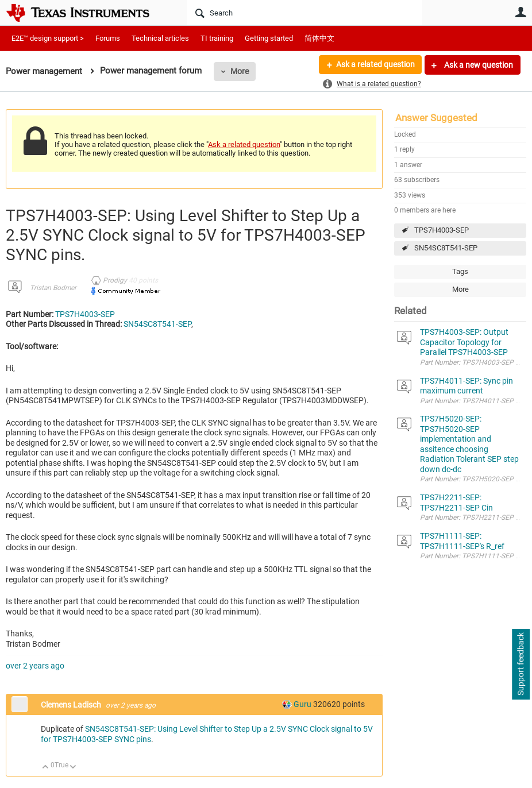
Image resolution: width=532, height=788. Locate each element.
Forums (108, 38)
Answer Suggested (436, 118)
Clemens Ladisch (72, 705)
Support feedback (521, 665)
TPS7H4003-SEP (442, 230)
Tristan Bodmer (53, 288)
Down (73, 768)
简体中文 (319, 38)
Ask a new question (478, 65)
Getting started (269, 38)
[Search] (304, 13)
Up (46, 768)
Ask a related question (375, 65)
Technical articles (160, 38)
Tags (460, 271)
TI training (217, 38)
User (521, 12)
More (240, 71)
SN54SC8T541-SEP (446, 248)
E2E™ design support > (48, 38)
